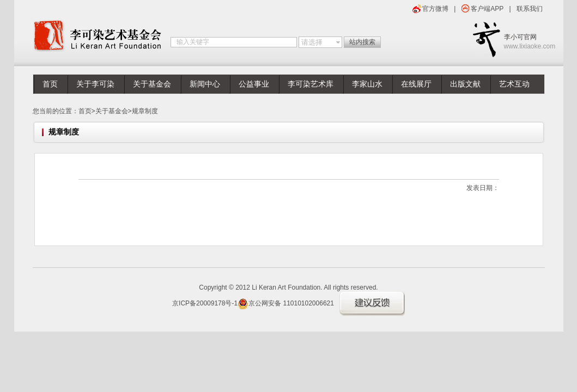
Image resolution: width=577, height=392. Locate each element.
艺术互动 (514, 84)
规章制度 (145, 111)
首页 (50, 84)
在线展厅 (416, 84)
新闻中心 (205, 84)
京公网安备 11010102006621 (286, 303)
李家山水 (367, 84)
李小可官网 (524, 42)
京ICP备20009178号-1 (205, 303)
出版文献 (465, 84)
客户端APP (487, 9)
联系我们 (530, 9)
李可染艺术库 (311, 84)
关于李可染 (95, 84)
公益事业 (254, 84)
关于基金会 (152, 84)
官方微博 (435, 9)
